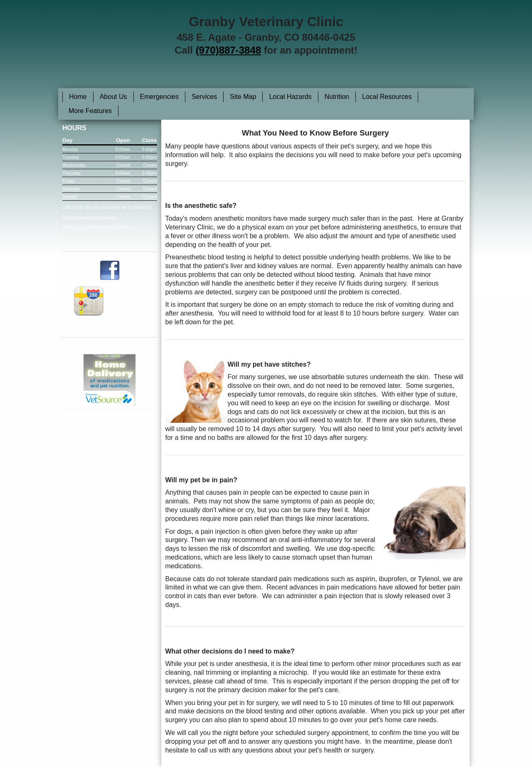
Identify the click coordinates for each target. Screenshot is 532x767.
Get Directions (110, 300)
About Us (113, 97)
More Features (90, 111)
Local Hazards (290, 97)
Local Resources (387, 97)
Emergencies (159, 97)
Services (204, 97)
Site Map (243, 97)
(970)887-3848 (228, 50)
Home (78, 97)
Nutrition (337, 97)
